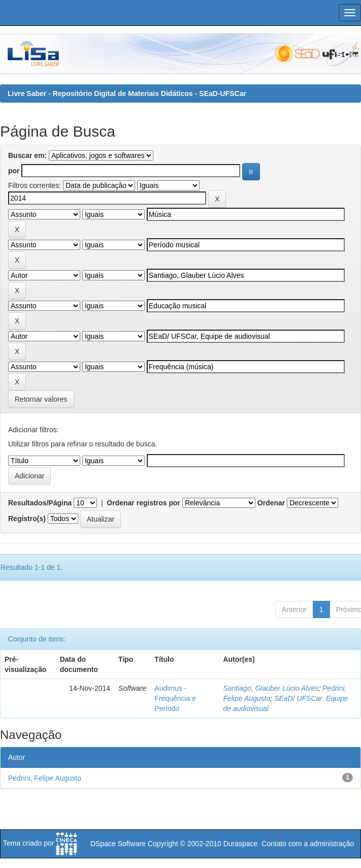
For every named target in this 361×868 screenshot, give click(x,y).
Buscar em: (27, 155)
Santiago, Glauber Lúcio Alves (271, 688)
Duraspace (241, 844)
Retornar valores (41, 399)
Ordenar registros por (143, 503)
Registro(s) (27, 519)
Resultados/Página (40, 503)
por (14, 171)
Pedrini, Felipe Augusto (45, 778)
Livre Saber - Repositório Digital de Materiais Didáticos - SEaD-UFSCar (127, 93)
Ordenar (271, 503)
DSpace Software (118, 844)
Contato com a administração (308, 844)
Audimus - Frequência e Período (175, 698)
